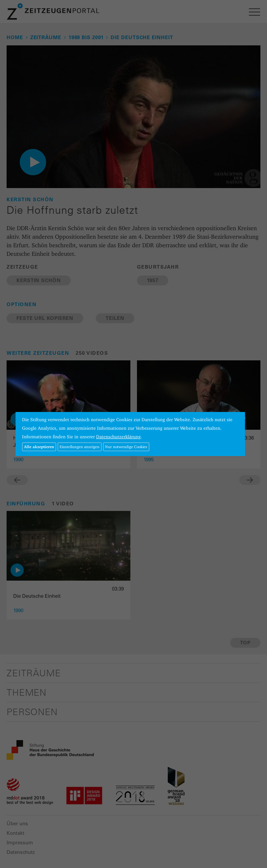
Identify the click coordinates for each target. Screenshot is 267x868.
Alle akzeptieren (39, 447)
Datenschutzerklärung (118, 437)
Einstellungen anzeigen (80, 447)
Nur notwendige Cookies (126, 447)
